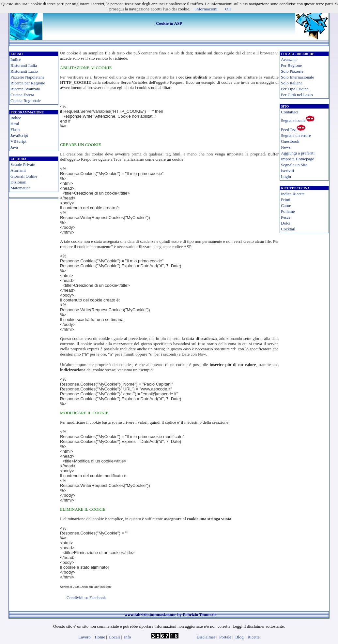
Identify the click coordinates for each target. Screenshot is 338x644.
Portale (225, 637)
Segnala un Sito (294, 165)
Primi (286, 200)
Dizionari (18, 182)
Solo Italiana (292, 83)
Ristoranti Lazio (24, 71)
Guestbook (290, 141)
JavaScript (19, 135)
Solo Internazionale (297, 77)
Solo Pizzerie (292, 71)
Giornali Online (24, 176)
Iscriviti (287, 171)
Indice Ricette (293, 194)
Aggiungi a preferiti (298, 153)
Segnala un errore (296, 135)
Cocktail (288, 229)
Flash (15, 130)
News (286, 147)
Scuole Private (23, 164)
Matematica (20, 188)
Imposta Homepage (297, 159)
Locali (114, 637)
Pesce (286, 217)
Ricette (254, 637)
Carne (286, 205)
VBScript (18, 141)
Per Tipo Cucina (295, 89)
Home (100, 637)
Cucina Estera (22, 95)
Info (128, 637)
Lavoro (84, 637)
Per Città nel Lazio (297, 95)
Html (15, 124)
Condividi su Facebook (86, 598)
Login (286, 176)
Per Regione (291, 65)
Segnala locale (293, 120)
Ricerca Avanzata (25, 89)
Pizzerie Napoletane (27, 77)
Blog (239, 637)
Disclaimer (206, 637)
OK (228, 9)
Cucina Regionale (26, 101)
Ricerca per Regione (28, 83)
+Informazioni (205, 9)
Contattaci (290, 112)
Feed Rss (289, 130)
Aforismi (18, 170)
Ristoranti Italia (24, 65)
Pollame (288, 211)
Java (14, 147)
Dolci (286, 223)
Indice (16, 59)
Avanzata (289, 59)
